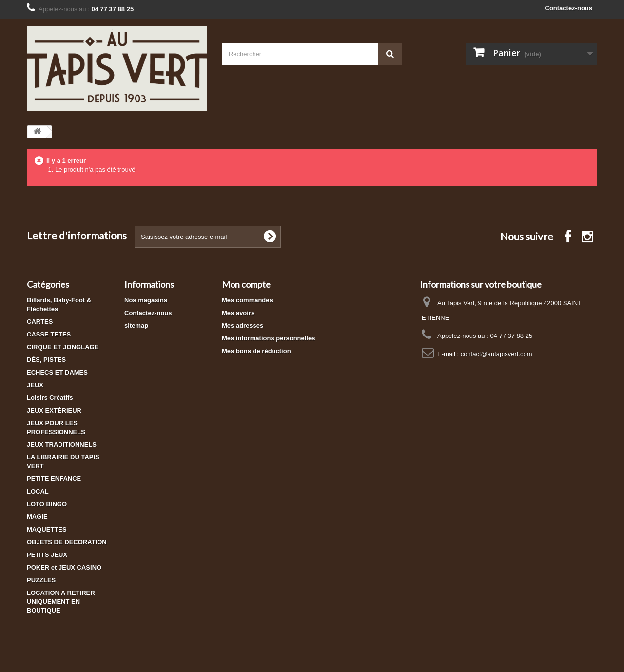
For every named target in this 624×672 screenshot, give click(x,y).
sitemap (136, 326)
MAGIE (37, 517)
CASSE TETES (49, 334)
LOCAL (38, 491)
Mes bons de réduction (256, 351)
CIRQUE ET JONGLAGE (63, 347)
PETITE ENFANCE (54, 479)
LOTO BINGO (47, 504)
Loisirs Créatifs (50, 398)
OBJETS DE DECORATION (67, 542)
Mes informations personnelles (268, 338)
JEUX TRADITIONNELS (62, 445)
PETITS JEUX (47, 555)
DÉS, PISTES (46, 360)
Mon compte (246, 284)
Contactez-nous (569, 8)
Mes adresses (243, 326)
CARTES (40, 322)
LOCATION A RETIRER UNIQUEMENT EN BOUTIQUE (61, 602)
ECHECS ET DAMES (57, 372)
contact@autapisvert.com (497, 354)
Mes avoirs (238, 313)
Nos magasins (146, 300)
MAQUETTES (47, 529)
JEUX (35, 385)
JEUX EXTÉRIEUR (54, 410)
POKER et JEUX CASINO (64, 567)
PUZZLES (41, 580)
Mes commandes (247, 300)
